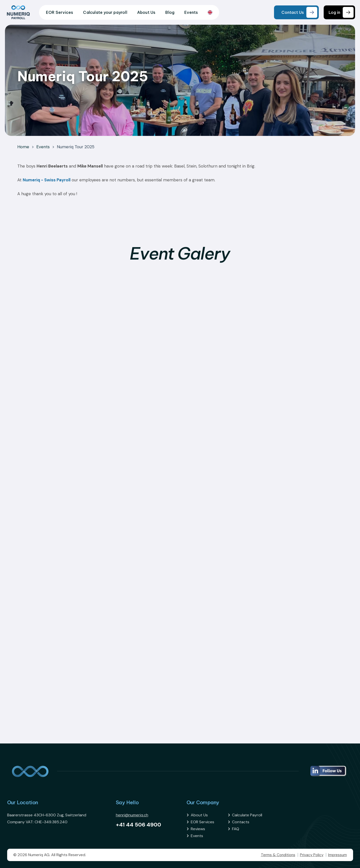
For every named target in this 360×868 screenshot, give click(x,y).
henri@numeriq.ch (132, 815)
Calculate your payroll (105, 12)
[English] (210, 12)
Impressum (338, 855)
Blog (170, 12)
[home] (18, 12)
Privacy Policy (312, 855)
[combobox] (210, 12)
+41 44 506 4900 (138, 825)
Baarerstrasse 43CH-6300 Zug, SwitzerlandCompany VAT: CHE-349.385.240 (47, 818)
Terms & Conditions (278, 855)
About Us (146, 12)
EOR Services (60, 12)
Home (23, 147)
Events (191, 12)
